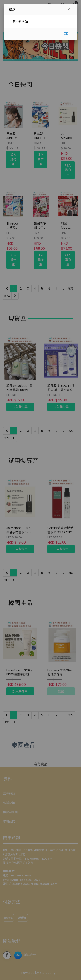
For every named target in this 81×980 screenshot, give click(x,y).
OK (66, 34)
